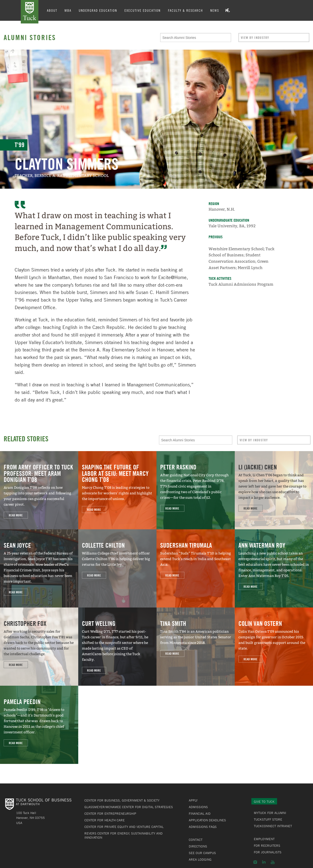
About (52, 10)
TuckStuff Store (268, 819)
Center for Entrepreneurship (110, 814)
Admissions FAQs (203, 827)
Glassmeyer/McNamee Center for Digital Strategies (129, 807)
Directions (198, 846)
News (215, 10)
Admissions (198, 807)
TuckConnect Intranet (273, 826)
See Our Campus (202, 853)
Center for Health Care (105, 820)
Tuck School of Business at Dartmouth (30, 12)
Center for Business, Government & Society (122, 800)
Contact (196, 840)
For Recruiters (267, 846)
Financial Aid (200, 814)
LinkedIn (264, 862)
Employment (264, 839)
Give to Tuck (264, 802)
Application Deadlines (207, 820)
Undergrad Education (98, 10)
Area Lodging (200, 859)
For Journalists (268, 852)
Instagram (255, 862)
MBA (68, 10)
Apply (193, 800)
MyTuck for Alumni (270, 813)
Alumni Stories (30, 37)
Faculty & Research (185, 10)
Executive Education (143, 10)
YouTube (273, 862)
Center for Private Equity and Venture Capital (124, 827)
